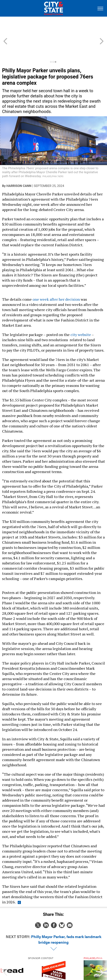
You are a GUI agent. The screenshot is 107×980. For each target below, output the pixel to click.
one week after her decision (56, 281)
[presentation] (5, 956)
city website (81, 316)
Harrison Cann (19, 167)
